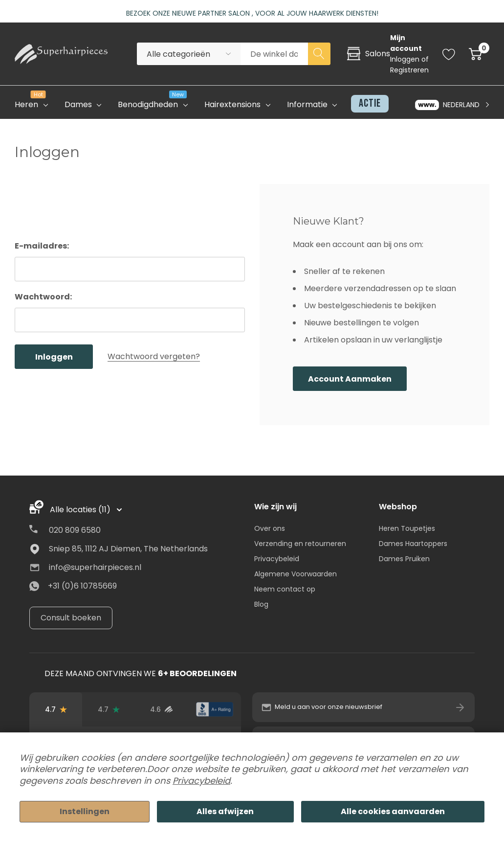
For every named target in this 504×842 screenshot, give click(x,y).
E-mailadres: (42, 246)
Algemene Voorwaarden (296, 574)
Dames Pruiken (404, 559)
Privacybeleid (277, 559)
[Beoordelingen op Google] (56, 709)
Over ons (270, 528)
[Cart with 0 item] (475, 54)
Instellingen (85, 811)
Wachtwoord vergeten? (154, 356)
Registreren (409, 70)
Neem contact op (285, 589)
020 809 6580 (75, 530)
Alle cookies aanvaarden (393, 811)
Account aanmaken (350, 379)
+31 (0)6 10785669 (82, 586)
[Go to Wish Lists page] (449, 54)
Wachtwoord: (43, 297)
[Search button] (319, 54)
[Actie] (367, 104)
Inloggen (406, 59)
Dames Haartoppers (413, 544)
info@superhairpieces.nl (95, 567)
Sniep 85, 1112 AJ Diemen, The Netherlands (128, 549)
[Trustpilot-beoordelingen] (109, 709)
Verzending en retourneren (300, 544)
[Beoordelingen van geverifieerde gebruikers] (161, 709)
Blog (261, 604)
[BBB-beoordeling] (215, 709)
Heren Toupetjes (407, 528)
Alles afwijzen (225, 811)
